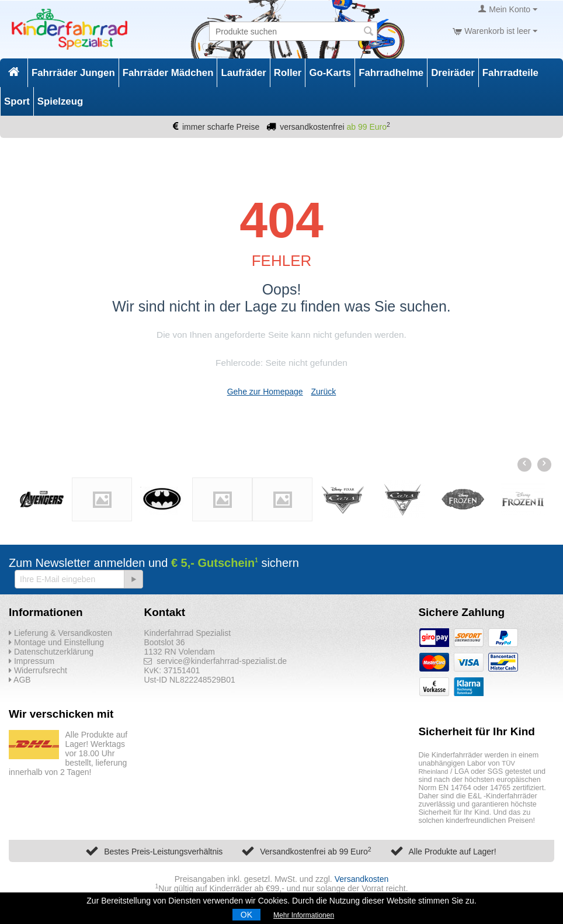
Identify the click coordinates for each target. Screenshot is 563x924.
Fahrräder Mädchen (168, 73)
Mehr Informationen (304, 915)
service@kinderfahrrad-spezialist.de (215, 661)
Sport (17, 101)
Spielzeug (60, 101)
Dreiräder (453, 73)
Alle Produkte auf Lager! (452, 852)
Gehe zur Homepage (265, 392)
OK (246, 915)
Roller (288, 73)
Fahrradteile (510, 73)
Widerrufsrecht (38, 670)
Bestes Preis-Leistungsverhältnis (163, 852)
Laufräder (243, 73)
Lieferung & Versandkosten (60, 633)
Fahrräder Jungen (73, 73)
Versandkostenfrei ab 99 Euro (315, 852)
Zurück (324, 392)
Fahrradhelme (391, 73)
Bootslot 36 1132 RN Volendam (179, 647)
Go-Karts (330, 73)
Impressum (32, 661)
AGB (20, 680)
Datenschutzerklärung (51, 652)
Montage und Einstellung (56, 642)
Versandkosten (362, 879)
